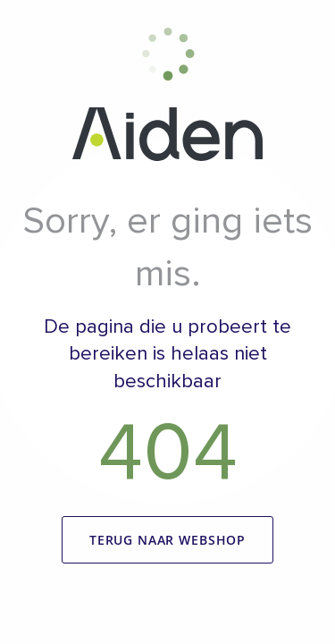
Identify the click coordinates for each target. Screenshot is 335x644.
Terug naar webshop (167, 540)
